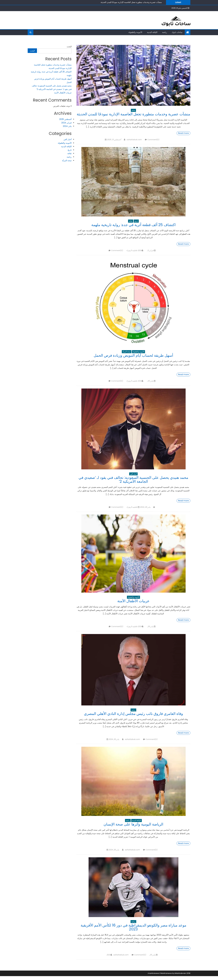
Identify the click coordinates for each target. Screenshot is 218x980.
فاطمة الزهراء (132, 254)
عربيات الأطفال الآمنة (133, 605)
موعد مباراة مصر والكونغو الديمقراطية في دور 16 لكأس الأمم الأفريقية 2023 (133, 931)
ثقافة (133, 110)
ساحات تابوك (177, 32)
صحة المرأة (127, 355)
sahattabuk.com (134, 143)
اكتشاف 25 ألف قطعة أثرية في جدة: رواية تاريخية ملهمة (133, 229)
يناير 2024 (67, 126)
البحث (69, 47)
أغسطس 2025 (65, 119)
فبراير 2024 (66, 123)
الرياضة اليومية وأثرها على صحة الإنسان (133, 828)
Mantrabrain (180, 977)
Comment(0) (153, 143)
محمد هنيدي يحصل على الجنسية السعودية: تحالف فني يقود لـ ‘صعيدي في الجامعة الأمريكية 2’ (133, 483)
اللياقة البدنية (152, 32)
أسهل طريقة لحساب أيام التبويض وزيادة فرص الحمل (133, 359)
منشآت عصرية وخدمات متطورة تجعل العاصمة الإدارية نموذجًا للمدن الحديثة (131, 2)
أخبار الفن (133, 478)
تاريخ (136, 225)
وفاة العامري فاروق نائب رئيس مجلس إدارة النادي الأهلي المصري (133, 717)
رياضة (165, 32)
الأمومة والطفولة (135, 32)
